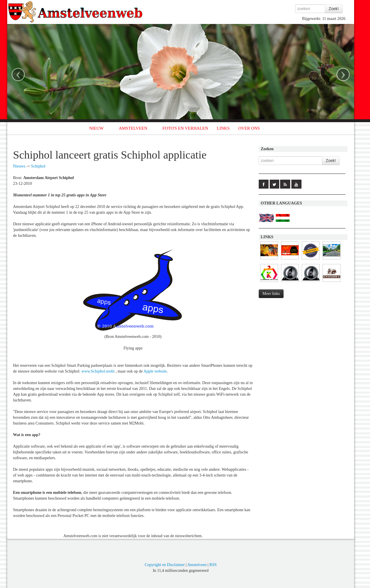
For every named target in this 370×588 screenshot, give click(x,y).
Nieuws (19, 166)
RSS (213, 565)
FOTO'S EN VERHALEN (185, 128)
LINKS (223, 128)
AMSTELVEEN (133, 128)
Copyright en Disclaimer (164, 565)
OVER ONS (249, 128)
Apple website (155, 371)
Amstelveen (197, 565)
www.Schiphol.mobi (98, 371)
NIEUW (97, 128)
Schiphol (38, 166)
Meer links (271, 294)
